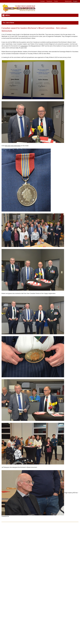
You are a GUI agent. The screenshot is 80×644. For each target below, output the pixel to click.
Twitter (56, 1)
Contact (42, 1)
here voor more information (13, 146)
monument (24, 46)
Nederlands (68, 1)
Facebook (49, 1)
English (75, 1)
